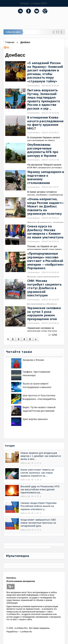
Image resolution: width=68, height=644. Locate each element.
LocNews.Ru (26, 632)
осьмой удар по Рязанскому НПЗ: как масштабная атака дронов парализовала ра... (40, 489)
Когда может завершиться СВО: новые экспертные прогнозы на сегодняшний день (38, 523)
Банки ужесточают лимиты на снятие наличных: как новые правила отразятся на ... (37, 473)
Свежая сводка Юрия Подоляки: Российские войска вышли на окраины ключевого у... (39, 506)
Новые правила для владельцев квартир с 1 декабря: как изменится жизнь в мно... (41, 456)
